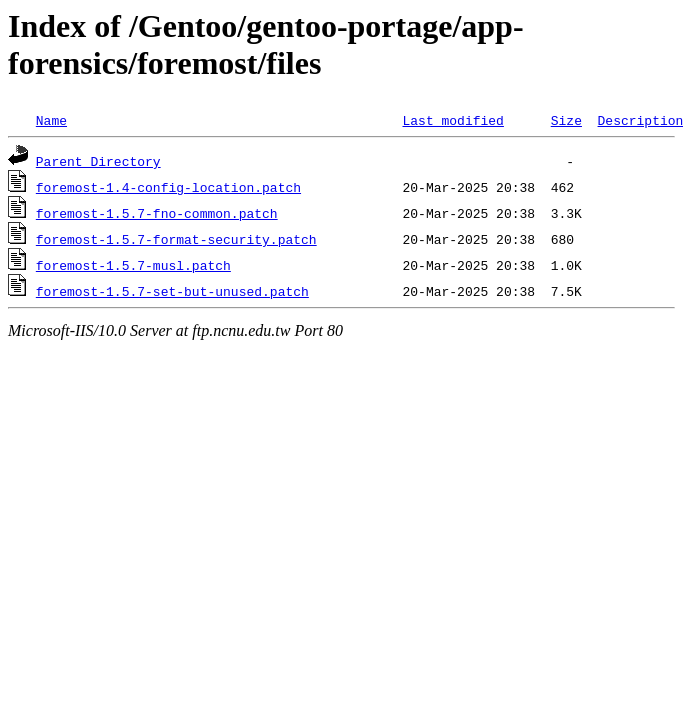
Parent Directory (98, 161)
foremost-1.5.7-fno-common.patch (157, 213)
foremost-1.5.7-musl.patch (133, 265)
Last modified (452, 120)
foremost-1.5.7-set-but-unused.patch (172, 291)
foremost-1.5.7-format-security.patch (176, 239)
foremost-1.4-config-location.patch (168, 187)
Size (566, 120)
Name (51, 120)
